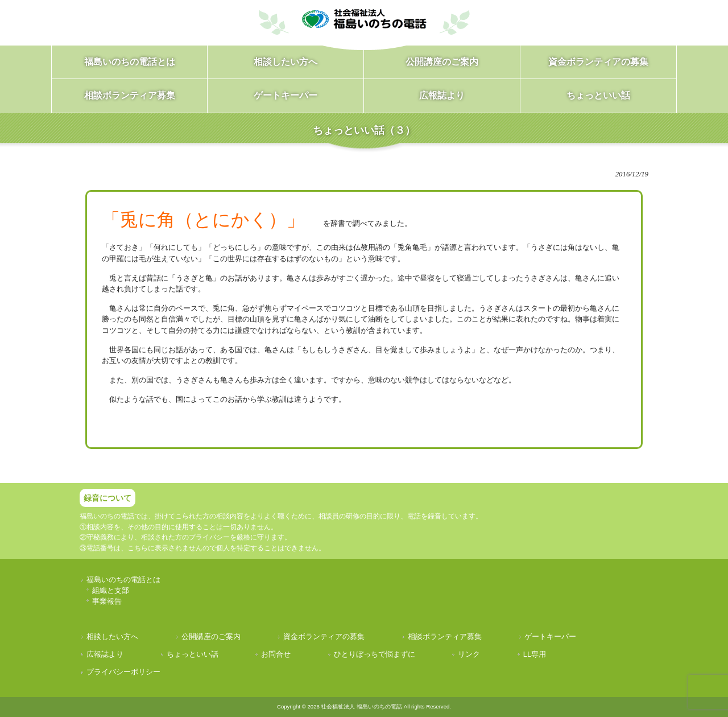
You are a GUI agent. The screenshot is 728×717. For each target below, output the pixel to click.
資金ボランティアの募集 (324, 636)
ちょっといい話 (193, 654)
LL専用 (535, 654)
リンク (469, 654)
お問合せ (276, 654)
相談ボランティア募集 (445, 636)
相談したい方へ (112, 636)
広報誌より (105, 654)
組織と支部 (111, 590)
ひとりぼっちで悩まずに (375, 654)
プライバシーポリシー (123, 672)
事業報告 (107, 601)
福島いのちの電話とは (123, 580)
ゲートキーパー (550, 636)
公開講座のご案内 (211, 636)
